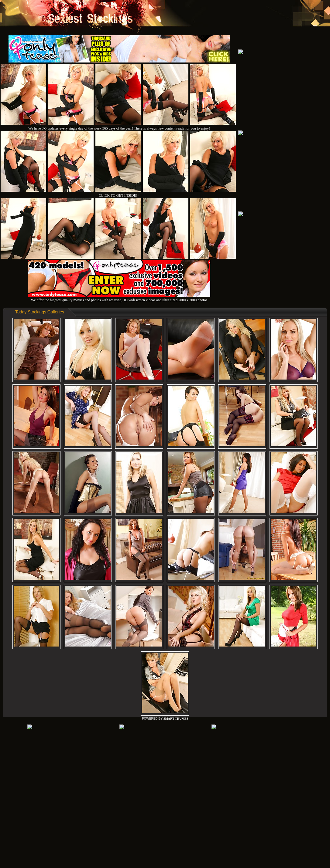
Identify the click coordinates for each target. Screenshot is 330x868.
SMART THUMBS (176, 719)
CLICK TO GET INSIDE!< (119, 195)
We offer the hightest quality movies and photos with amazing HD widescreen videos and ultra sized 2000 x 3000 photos (119, 298)
